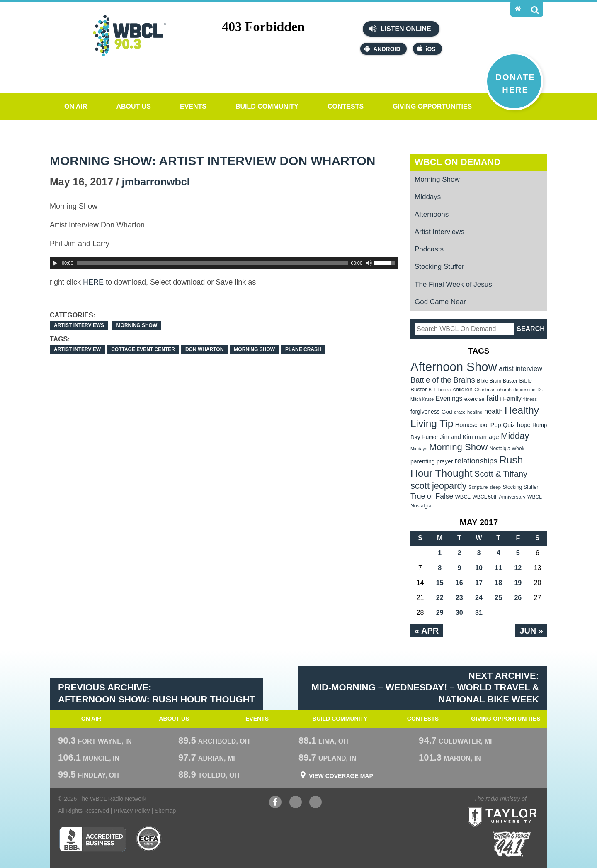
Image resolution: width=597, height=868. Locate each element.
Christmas (485, 390)
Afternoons (432, 214)
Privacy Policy (132, 811)
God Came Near (440, 302)
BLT (433, 390)
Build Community (267, 106)
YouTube (296, 803)
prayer (445, 461)
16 (459, 583)
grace (460, 412)
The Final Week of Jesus (453, 284)
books (445, 389)
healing (475, 412)
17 (479, 583)
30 (459, 613)
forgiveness (425, 412)
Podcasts (429, 249)
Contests (346, 106)
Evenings (449, 399)
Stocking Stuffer (439, 267)
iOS (426, 49)
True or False (432, 496)
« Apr (427, 631)
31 (479, 613)
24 (479, 598)
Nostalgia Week (507, 449)
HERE (93, 282)
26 (518, 598)
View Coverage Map (341, 776)
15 (440, 583)
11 (498, 568)
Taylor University (518, 807)
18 (498, 583)
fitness (530, 399)
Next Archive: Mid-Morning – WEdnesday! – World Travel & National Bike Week (425, 688)
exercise (474, 399)
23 (459, 598)
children (463, 389)
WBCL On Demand (457, 162)
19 (518, 583)
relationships (476, 461)
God (447, 412)
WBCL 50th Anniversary (499, 497)
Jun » (531, 631)
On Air (76, 106)
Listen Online (400, 29)
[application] (224, 263)
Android (382, 49)
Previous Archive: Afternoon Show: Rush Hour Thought (157, 693)
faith (494, 398)
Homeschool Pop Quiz (485, 425)
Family (512, 399)
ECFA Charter (149, 839)
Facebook (275, 803)
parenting (423, 461)
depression (524, 390)
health (494, 411)
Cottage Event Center (143, 349)
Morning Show (137, 325)
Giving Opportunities (432, 106)
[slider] (212, 263)
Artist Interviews (79, 325)
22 (440, 598)
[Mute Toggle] (369, 263)
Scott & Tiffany (501, 474)
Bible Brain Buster (497, 381)
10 (479, 568)
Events (193, 106)
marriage (487, 437)
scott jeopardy (438, 486)
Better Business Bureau (92, 839)
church (505, 390)
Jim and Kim (456, 437)
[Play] (55, 263)
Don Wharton (204, 349)
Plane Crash (303, 349)
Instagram (315, 803)
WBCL (463, 497)
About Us (133, 106)
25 (498, 598)
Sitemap (165, 811)
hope (524, 425)
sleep (495, 487)
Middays (428, 197)
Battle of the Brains (443, 380)
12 (518, 568)
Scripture (478, 487)
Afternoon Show (454, 367)
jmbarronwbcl (156, 182)
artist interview (77, 349)
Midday (515, 436)
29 (440, 613)
